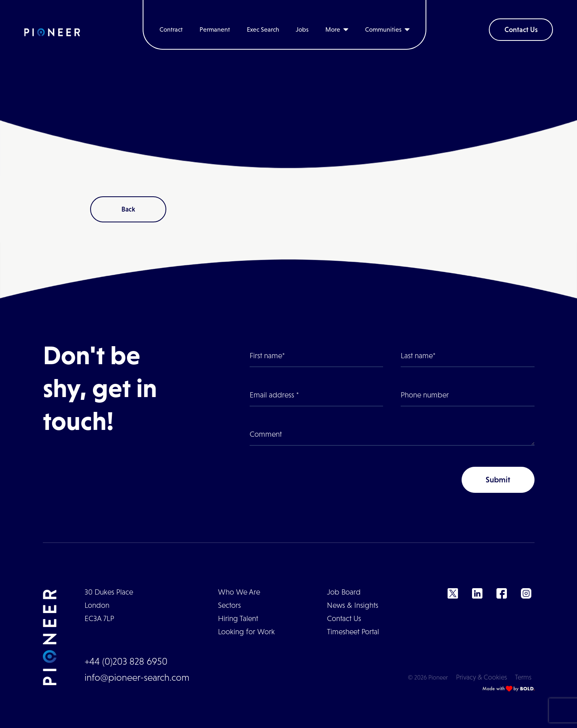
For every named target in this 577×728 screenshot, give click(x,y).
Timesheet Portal (353, 632)
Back (128, 209)
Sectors (229, 605)
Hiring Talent (238, 618)
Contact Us (521, 30)
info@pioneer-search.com (137, 677)
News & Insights (353, 605)
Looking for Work (246, 632)
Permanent (215, 29)
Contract (171, 29)
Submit (498, 480)
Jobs (302, 29)
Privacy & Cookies (481, 677)
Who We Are (239, 592)
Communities (383, 29)
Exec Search (263, 29)
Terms (523, 677)
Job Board (344, 592)
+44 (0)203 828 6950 (126, 661)
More (333, 29)
